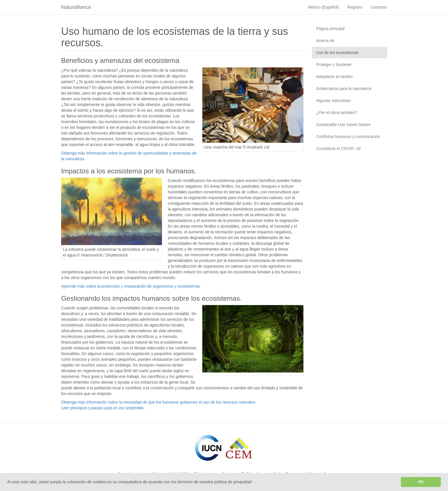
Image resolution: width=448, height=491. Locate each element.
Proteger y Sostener (334, 65)
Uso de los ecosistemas (337, 53)
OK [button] (421, 482)
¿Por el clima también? (337, 113)
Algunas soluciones (334, 101)
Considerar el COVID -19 (339, 149)
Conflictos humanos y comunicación (348, 137)
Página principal (331, 29)
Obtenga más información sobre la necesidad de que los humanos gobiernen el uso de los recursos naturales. (159, 402)
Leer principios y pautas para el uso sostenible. (103, 408)
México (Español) (323, 7)
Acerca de (325, 41)
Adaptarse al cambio (335, 77)
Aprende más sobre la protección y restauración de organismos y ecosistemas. (131, 286)
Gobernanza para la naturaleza (344, 89)
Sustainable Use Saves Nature (344, 125)
